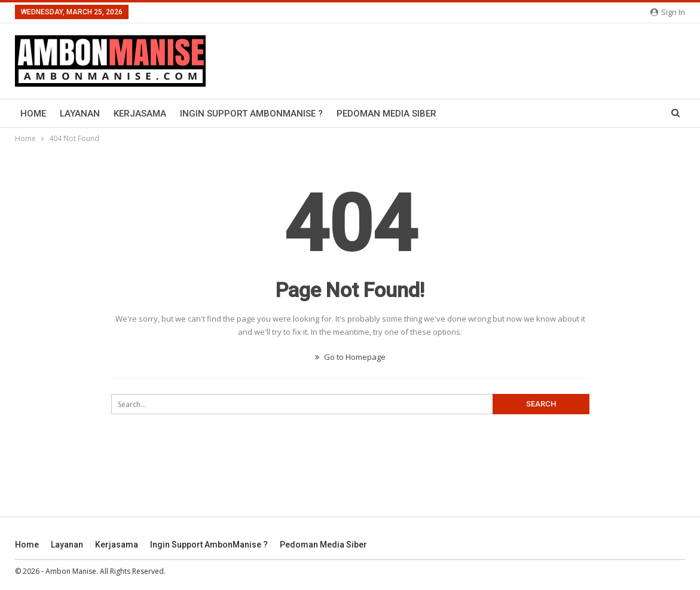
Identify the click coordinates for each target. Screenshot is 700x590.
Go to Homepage (350, 357)
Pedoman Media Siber (386, 114)
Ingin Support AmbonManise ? (251, 114)
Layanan (80, 114)
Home (33, 114)
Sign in (668, 12)
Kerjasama (140, 114)
